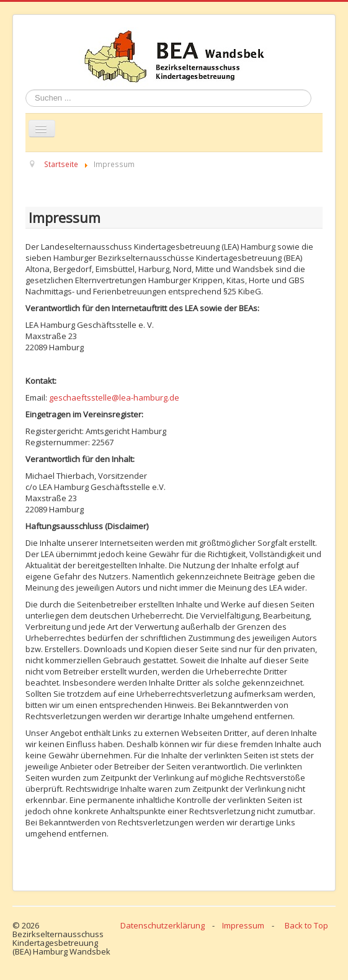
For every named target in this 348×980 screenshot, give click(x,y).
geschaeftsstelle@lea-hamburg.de (114, 397)
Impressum (243, 925)
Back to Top (306, 925)
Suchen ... (26, 90)
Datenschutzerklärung (163, 925)
